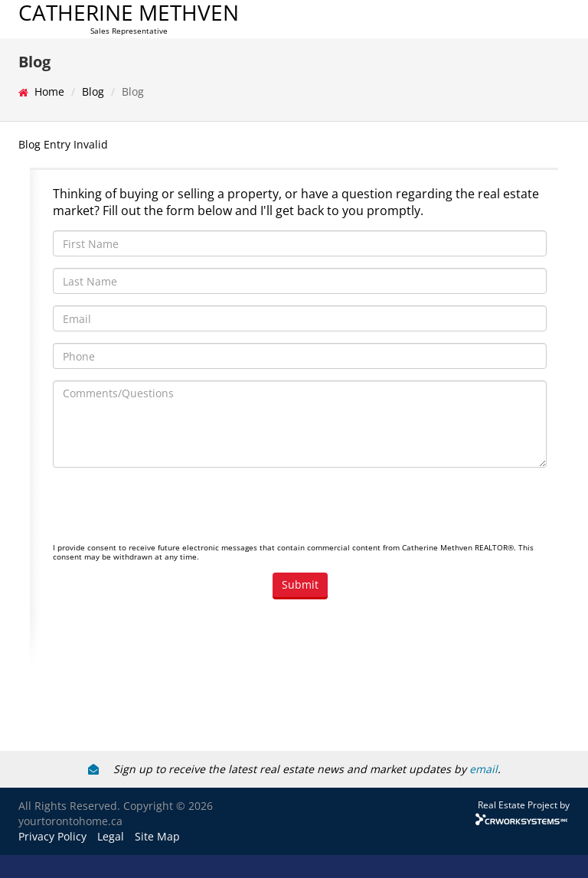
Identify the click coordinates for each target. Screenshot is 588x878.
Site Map (157, 836)
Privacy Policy (52, 836)
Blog (93, 91)
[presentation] (169, 509)
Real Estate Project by (524, 805)
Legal (111, 836)
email (483, 769)
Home (49, 91)
